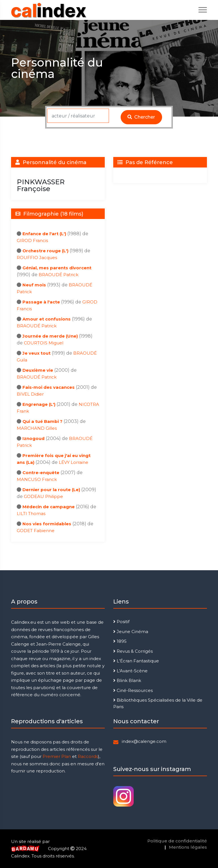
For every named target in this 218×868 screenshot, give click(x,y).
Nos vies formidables (47, 524)
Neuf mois (34, 285)
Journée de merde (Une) (50, 336)
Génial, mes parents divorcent (57, 268)
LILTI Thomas (31, 513)
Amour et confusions (47, 319)
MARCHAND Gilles (37, 428)
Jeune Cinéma (131, 632)
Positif (121, 622)
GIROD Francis (32, 240)
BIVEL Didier (30, 394)
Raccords (88, 756)
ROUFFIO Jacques (37, 258)
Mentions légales (188, 847)
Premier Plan (57, 756)
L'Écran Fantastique (136, 661)
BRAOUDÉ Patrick (58, 275)
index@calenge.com (144, 741)
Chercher (141, 117)
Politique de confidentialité (177, 841)
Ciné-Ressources (133, 690)
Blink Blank (127, 680)
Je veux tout (36, 353)
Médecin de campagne (49, 507)
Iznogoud (33, 438)
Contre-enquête (41, 473)
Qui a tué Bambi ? (42, 421)
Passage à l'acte (41, 302)
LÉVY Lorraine (74, 462)
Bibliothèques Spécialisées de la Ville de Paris (158, 703)
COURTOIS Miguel (44, 343)
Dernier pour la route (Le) (51, 490)
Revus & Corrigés (133, 651)
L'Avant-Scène (130, 671)
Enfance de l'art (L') (44, 234)
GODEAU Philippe (43, 496)
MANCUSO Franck (37, 479)
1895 (120, 641)
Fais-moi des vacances (49, 387)
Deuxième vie (38, 370)
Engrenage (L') (39, 404)
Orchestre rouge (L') (45, 251)
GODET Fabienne (36, 531)
